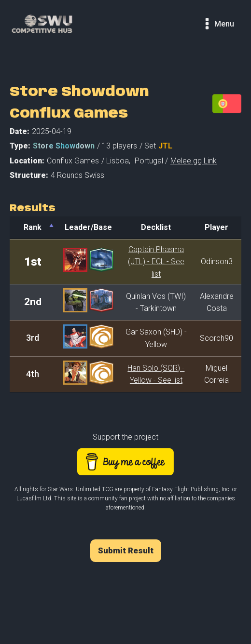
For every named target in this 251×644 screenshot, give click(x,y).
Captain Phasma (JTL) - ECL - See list (156, 262)
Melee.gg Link (194, 161)
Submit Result (126, 550)
